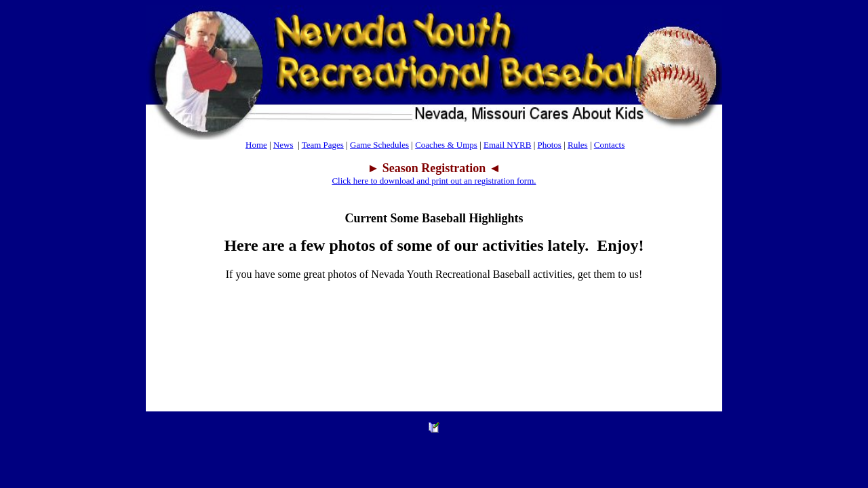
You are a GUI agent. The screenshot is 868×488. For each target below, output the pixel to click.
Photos (549, 145)
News (283, 145)
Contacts (610, 145)
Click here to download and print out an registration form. (434, 181)
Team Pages (323, 145)
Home (256, 145)
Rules (578, 145)
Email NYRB (507, 145)
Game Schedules (379, 145)
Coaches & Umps (446, 145)
